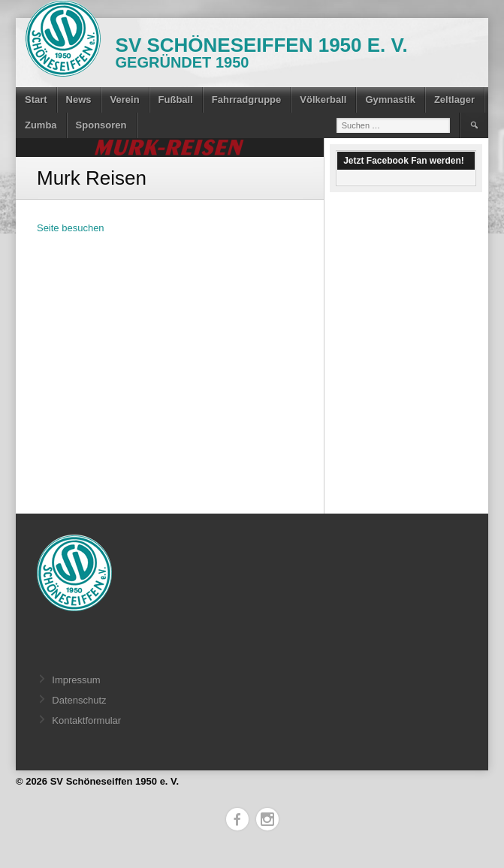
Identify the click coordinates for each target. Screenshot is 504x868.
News (79, 99)
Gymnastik (390, 99)
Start (36, 99)
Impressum (76, 680)
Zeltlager (454, 99)
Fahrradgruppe (246, 99)
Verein (125, 99)
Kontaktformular (86, 720)
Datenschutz (79, 700)
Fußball (176, 99)
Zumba (41, 125)
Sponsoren (101, 125)
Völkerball (323, 99)
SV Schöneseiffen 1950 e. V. (262, 45)
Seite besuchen (71, 228)
